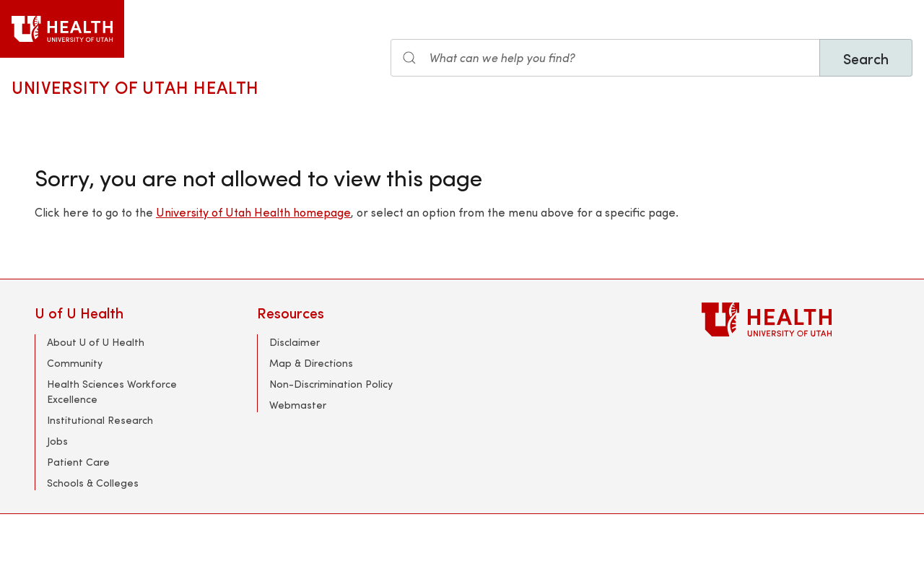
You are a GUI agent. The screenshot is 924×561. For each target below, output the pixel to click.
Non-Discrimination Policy (331, 384)
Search (866, 58)
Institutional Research (100, 420)
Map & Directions (311, 363)
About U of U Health (96, 342)
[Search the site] (605, 58)
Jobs (57, 441)
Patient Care (78, 462)
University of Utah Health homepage (253, 212)
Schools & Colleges (93, 483)
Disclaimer (295, 342)
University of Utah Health (135, 87)
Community (75, 363)
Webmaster (298, 405)
